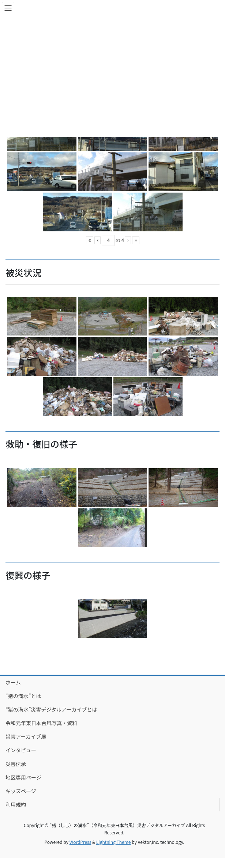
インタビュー (21, 750)
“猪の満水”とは (23, 696)
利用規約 (16, 804)
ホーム (13, 682)
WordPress (80, 842)
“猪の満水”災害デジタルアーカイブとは (51, 709)
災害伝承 (16, 764)
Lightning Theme (114, 842)
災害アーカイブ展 (26, 736)
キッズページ (21, 791)
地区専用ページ (23, 777)
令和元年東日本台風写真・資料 (41, 723)
